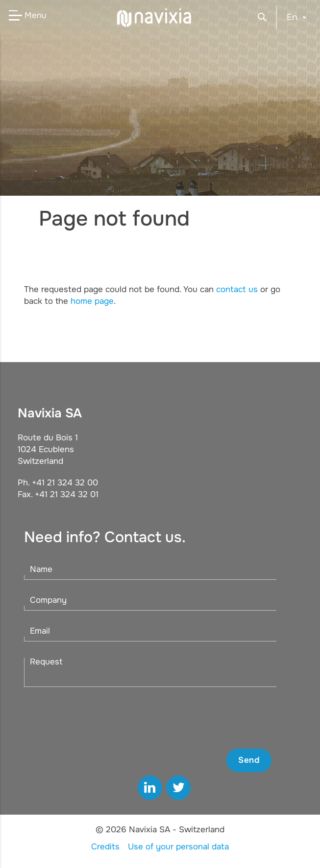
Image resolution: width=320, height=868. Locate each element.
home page (92, 301)
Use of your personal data (178, 847)
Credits (105, 847)
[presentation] (197, 718)
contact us (237, 289)
